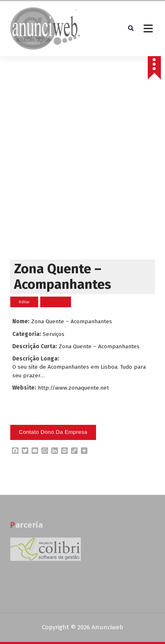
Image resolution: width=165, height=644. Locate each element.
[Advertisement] (81, 174)
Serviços (54, 334)
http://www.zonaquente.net (73, 388)
